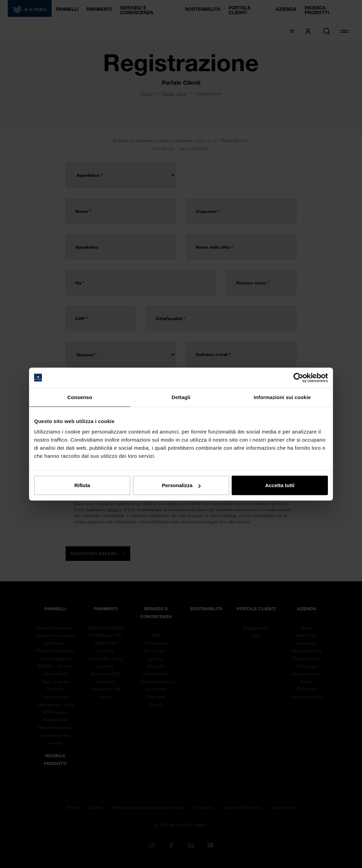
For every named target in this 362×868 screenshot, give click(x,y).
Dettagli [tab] (181, 397)
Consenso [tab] (80, 397)
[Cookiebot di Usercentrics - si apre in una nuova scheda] (298, 377)
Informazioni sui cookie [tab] (282, 397)
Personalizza (181, 485)
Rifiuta (82, 485)
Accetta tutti (280, 485)
